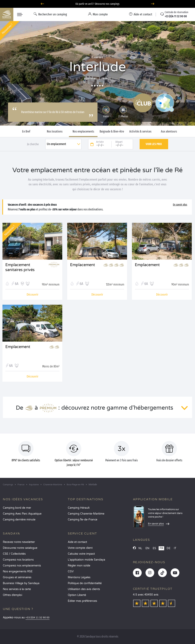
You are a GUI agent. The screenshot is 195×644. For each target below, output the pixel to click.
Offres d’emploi (12, 595)
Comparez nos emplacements (22, 566)
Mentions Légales (79, 577)
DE (169, 548)
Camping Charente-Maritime (86, 514)
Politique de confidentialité (85, 583)
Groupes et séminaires (17, 577)
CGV (71, 571)
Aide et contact (77, 542)
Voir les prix (154, 144)
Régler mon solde (79, 566)
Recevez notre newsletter (19, 542)
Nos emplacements (83, 132)
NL (140, 548)
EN (147, 548)
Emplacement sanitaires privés (20, 267)
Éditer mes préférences (82, 601)
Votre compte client (80, 548)
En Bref (26, 132)
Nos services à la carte (17, 589)
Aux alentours (169, 132)
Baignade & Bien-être (112, 132)
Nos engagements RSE (18, 571)
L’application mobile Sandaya (86, 560)
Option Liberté (77, 595)
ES (154, 548)
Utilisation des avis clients (84, 589)
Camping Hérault (79, 508)
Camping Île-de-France (83, 520)
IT (175, 548)
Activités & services (140, 132)
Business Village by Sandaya (21, 583)
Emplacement (83, 265)
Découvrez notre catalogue (20, 548)
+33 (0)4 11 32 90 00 (38, 618)
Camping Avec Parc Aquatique (22, 514)
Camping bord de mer (17, 508)
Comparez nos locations (18, 560)
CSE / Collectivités (14, 554)
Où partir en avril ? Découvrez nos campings (97, 4)
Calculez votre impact (81, 554)
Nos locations (55, 132)
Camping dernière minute (19, 520)
